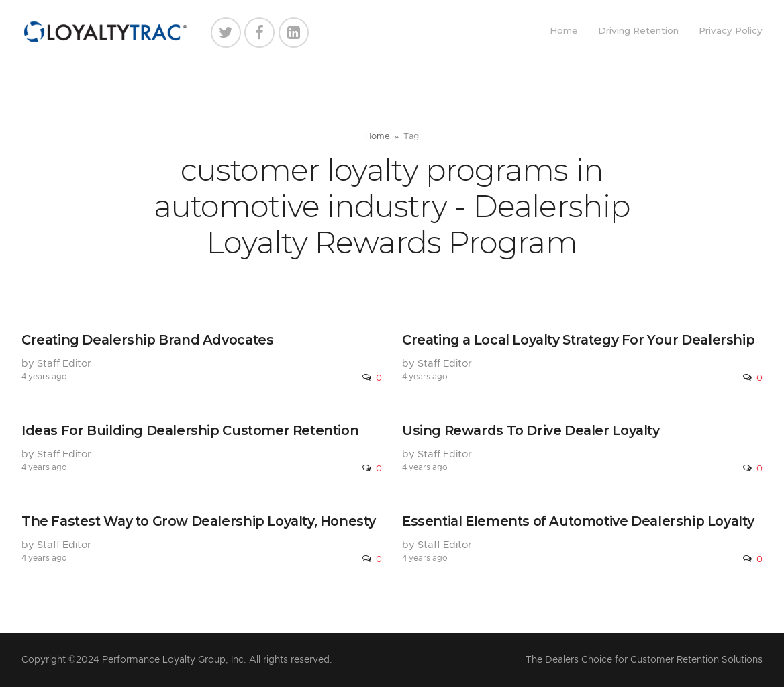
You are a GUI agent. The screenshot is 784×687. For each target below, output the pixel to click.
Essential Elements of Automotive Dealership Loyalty (578, 521)
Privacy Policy (731, 30)
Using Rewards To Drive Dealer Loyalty (531, 430)
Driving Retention (638, 30)
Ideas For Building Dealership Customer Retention (190, 430)
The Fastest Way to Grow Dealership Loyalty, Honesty (199, 521)
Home (564, 30)
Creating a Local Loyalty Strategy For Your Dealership (578, 340)
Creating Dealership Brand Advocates (147, 340)
